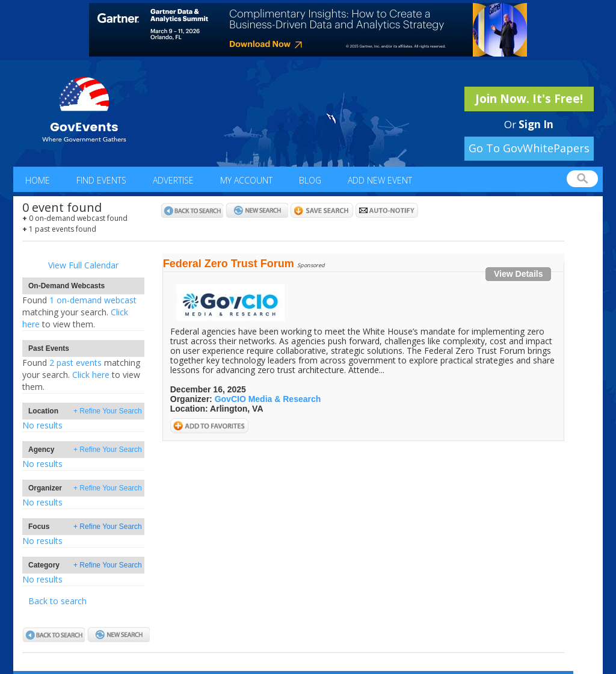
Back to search (57, 601)
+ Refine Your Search (108, 411)
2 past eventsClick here (81, 375)
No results (42, 425)
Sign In (536, 124)
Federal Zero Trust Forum (229, 264)
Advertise (173, 180)
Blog (310, 180)
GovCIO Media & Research (268, 399)
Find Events (101, 180)
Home (38, 180)
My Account (246, 180)
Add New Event (380, 180)
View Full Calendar (83, 265)
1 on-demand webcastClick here (79, 312)
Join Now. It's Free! (529, 99)
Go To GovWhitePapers (529, 148)
